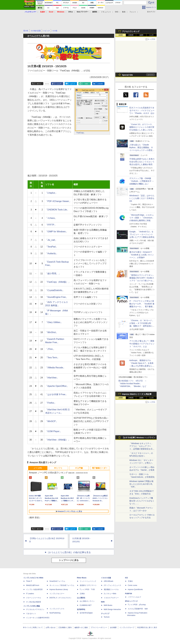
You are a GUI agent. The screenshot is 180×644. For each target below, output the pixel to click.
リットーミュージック (88, 581)
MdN (103, 602)
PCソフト (58, 468)
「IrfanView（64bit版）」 (58, 440)
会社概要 (113, 627)
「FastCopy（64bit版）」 (58, 282)
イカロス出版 (106, 578)
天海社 (130, 581)
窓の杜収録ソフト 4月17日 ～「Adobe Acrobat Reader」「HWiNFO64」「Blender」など (132, 383)
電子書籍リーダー (100, 468)
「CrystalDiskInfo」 (55, 290)
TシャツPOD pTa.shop (137, 605)
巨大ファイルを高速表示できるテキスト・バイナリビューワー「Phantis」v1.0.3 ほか (142, 110)
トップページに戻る (69, 560)
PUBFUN (129, 594)
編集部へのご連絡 (81, 627)
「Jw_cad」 (51, 240)
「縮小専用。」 (53, 274)
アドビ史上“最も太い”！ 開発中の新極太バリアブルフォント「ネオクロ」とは (142, 344)
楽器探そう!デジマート (88, 585)
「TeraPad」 (52, 247)
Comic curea (132, 585)
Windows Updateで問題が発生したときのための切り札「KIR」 (141, 484)
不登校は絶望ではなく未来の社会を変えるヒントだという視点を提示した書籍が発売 (142, 162)
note (86, 84)
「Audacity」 (52, 253)
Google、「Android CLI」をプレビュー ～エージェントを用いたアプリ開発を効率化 (142, 234)
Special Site (128, 75)
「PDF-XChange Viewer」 (58, 201)
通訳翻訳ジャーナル (111, 589)
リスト (47, 84)
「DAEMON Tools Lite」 (57, 210)
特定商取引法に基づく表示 (147, 627)
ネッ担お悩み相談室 (34, 602)
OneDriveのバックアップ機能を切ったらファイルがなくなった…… (142, 501)
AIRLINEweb (109, 581)
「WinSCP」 (52, 421)
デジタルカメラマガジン (35, 609)
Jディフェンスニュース (112, 585)
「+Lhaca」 (51, 218)
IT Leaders (30, 594)
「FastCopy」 (80, 133)
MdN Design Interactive (112, 609)
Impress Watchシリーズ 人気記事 (137, 394)
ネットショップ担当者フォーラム (62, 585)
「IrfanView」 (52, 378)
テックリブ (105, 614)
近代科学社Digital (86, 613)
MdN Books (108, 605)
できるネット (31, 614)
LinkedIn (100, 84)
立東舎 (82, 594)
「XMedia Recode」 (55, 368)
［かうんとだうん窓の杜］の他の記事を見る (69, 552)
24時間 (131, 35)
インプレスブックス (57, 609)
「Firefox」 (51, 403)
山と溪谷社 (81, 598)
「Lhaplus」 (51, 193)
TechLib (107, 617)
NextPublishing (55, 613)
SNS (117, 12)
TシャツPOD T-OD (87, 589)
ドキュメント (106, 12)
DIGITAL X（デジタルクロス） (61, 598)
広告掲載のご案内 (65, 627)
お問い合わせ (51, 627)
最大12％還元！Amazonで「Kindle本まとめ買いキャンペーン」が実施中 (142, 255)
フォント (133, 12)
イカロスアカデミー (111, 598)
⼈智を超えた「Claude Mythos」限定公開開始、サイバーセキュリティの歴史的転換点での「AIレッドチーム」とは (142, 150)
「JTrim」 (50, 349)
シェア (59, 84)
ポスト (39, 84)
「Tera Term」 (52, 358)
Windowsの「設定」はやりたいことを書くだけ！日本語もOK (142, 198)
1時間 (121, 35)
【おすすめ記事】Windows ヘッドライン (139, 438)
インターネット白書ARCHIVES (38, 618)
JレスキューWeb (110, 594)
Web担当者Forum (33, 585)
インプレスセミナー (57, 594)
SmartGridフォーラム (57, 581)
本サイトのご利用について (33, 627)
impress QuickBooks (135, 589)
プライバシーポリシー (99, 627)
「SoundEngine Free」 (57, 297)
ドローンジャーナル (34, 598)
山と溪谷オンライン (87, 601)
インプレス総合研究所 (34, 589)
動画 (124, 12)
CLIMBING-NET (86, 605)
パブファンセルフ (134, 597)
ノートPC (38, 468)
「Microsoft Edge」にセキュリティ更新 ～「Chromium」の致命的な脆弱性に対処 (142, 218)
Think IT (29, 581)
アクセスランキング (131, 31)
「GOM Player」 (53, 431)
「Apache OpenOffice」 (57, 386)
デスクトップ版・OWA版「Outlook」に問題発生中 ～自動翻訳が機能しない (142, 181)
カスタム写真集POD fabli (138, 609)
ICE (127, 578)
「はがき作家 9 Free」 (56, 394)
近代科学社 (81, 609)
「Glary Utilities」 (54, 322)
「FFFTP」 (51, 225)
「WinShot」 (52, 332)
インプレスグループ (127, 627)
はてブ (73, 84)
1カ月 (151, 35)
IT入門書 (79, 468)
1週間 (141, 35)
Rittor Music (82, 578)
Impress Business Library (59, 589)
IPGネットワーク (132, 601)
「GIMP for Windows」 (57, 232)
